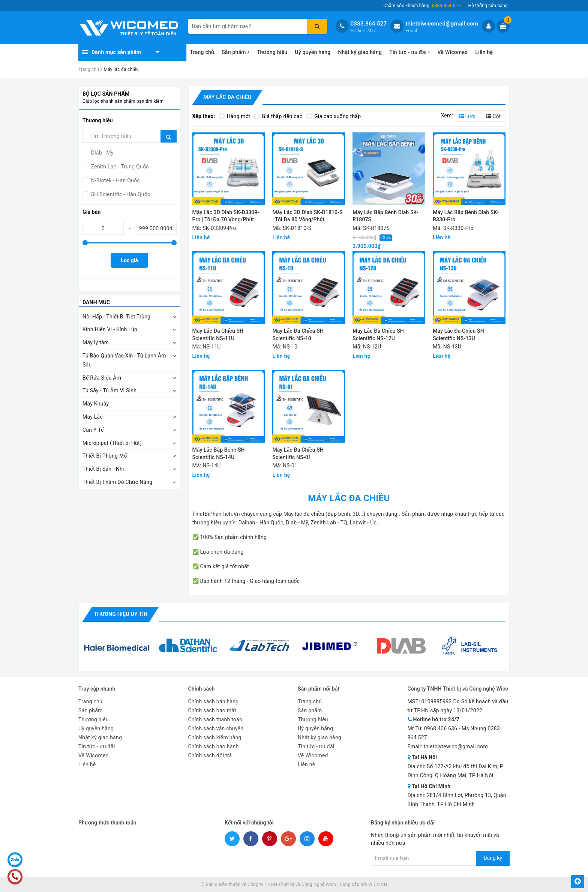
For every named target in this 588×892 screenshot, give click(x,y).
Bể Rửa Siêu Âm (102, 378)
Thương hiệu (272, 52)
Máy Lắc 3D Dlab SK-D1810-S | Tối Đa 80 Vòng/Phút (307, 216)
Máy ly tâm (96, 342)
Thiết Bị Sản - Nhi (103, 469)
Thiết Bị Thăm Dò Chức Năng (117, 482)
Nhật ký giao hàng (360, 52)
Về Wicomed (452, 52)
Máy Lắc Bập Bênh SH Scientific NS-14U (219, 454)
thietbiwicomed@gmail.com (442, 24)
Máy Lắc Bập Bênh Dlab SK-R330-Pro (466, 216)
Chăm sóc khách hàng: (422, 6)
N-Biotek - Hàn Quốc (115, 180)
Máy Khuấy (96, 404)
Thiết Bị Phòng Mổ (105, 456)
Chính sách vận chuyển (216, 728)
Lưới (467, 116)
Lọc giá (130, 260)
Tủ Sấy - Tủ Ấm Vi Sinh (109, 390)
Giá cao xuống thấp (334, 116)
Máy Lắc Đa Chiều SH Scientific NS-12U (378, 335)
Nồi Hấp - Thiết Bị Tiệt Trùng (116, 317)
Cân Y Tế (93, 430)
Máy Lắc (93, 417)
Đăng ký (493, 858)
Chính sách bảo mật (212, 710)
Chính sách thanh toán (215, 719)
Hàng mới (234, 116)
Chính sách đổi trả (210, 755)
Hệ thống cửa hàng (488, 6)
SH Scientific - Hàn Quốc (120, 194)
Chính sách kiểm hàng (215, 737)
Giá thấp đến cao (278, 116)
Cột (493, 116)
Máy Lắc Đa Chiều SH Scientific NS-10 (298, 335)
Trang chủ (202, 52)
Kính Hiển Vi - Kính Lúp (110, 329)
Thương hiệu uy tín (121, 614)
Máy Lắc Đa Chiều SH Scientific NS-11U (218, 335)
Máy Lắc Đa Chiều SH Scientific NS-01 (298, 454)
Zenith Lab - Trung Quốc (119, 167)
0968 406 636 (441, 728)
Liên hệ (484, 52)
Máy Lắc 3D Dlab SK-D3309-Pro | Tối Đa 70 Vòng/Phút (226, 216)
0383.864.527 (369, 24)
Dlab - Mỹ (102, 153)
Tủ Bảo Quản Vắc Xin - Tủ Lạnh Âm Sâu (124, 360)
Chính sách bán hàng (214, 701)
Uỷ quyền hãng (313, 52)
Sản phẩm (235, 52)
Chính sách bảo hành (214, 746)
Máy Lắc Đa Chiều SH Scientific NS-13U (458, 335)
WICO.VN (378, 884)
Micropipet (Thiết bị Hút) (112, 443)
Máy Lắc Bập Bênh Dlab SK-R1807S (385, 216)
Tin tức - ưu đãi (409, 52)
